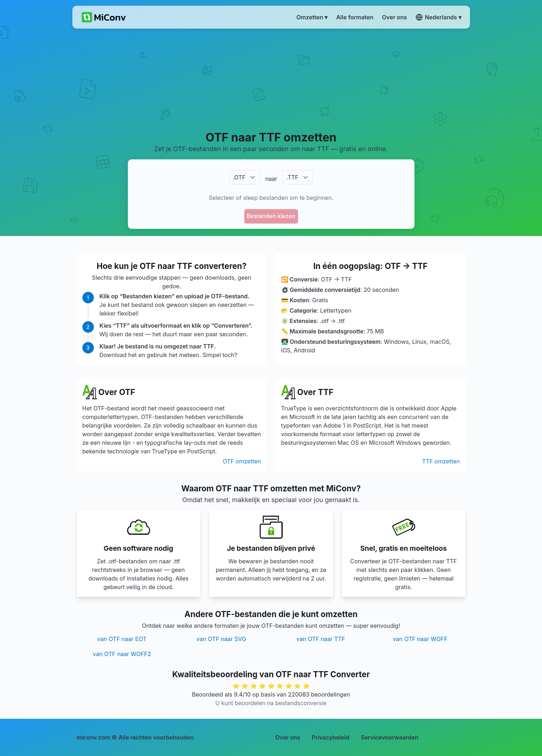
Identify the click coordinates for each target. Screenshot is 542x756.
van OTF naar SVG (221, 639)
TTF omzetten (441, 461)
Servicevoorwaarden (390, 737)
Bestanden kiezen (271, 216)
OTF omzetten (242, 461)
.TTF (292, 177)
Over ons (288, 737)
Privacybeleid (330, 737)
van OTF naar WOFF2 (122, 654)
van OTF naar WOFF (420, 639)
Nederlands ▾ (438, 17)
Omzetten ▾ (312, 17)
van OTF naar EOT (122, 639)
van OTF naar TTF (321, 639)
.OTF (239, 177)
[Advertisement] (271, 79)
